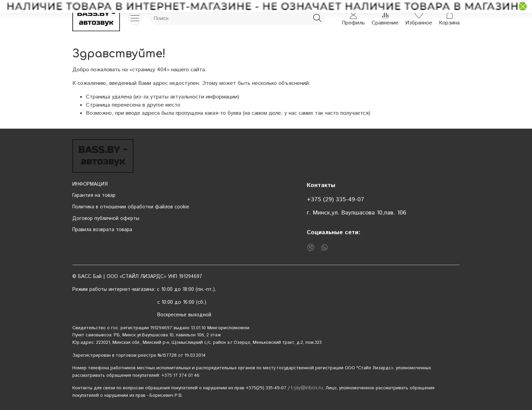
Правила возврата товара (102, 230)
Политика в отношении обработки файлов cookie (131, 207)
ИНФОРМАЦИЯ (90, 184)
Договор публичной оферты (106, 219)
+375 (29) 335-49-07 (335, 200)
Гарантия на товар (94, 195)
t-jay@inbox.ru (307, 388)
